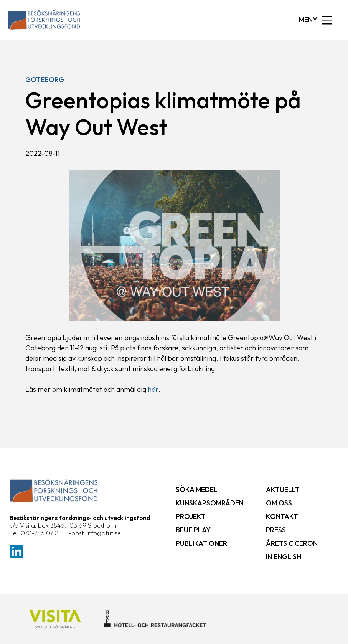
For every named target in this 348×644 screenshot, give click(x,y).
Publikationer (201, 543)
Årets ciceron (292, 543)
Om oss (279, 503)
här (153, 389)
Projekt (191, 516)
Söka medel (197, 490)
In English (284, 557)
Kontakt (282, 516)
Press (276, 530)
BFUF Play (193, 530)
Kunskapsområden (210, 503)
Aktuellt (283, 490)
